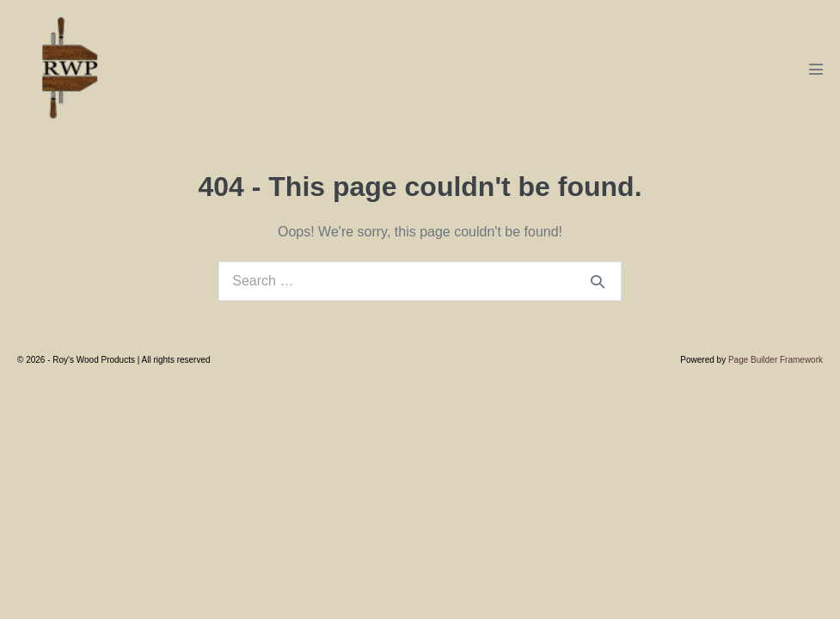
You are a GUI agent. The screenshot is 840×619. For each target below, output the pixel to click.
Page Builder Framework (776, 360)
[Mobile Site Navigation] (816, 69)
